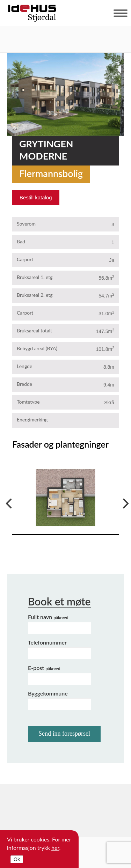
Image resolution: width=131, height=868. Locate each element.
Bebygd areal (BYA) (37, 348)
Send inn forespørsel (64, 734)
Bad (21, 241)
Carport (25, 259)
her (55, 848)
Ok (17, 859)
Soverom (26, 224)
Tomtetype (28, 402)
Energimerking (32, 420)
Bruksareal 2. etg (35, 295)
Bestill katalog (36, 197)
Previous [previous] (7, 502)
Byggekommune (48, 693)
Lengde (24, 366)
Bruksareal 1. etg (35, 277)
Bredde (24, 384)
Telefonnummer (47, 642)
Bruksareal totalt (34, 330)
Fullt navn (48, 617)
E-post (44, 668)
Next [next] (124, 502)
